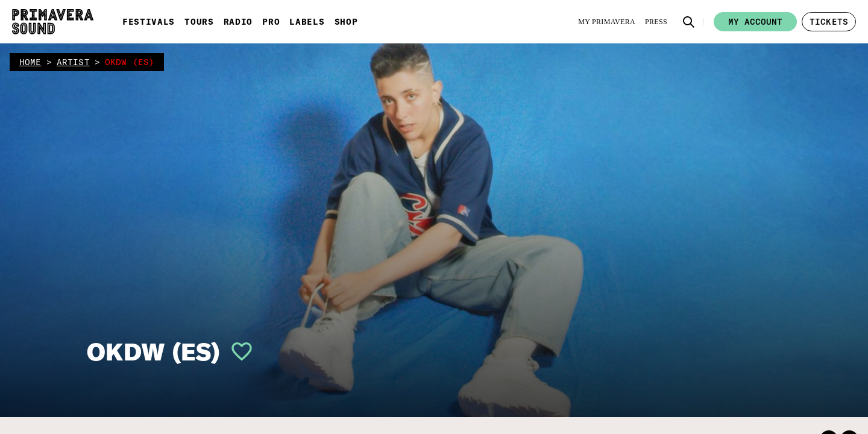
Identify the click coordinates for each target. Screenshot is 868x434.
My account (755, 22)
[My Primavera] (607, 22)
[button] (689, 22)
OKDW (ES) (153, 351)
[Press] (656, 22)
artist (73, 62)
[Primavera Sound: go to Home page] (53, 22)
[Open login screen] (237, 351)
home (30, 62)
